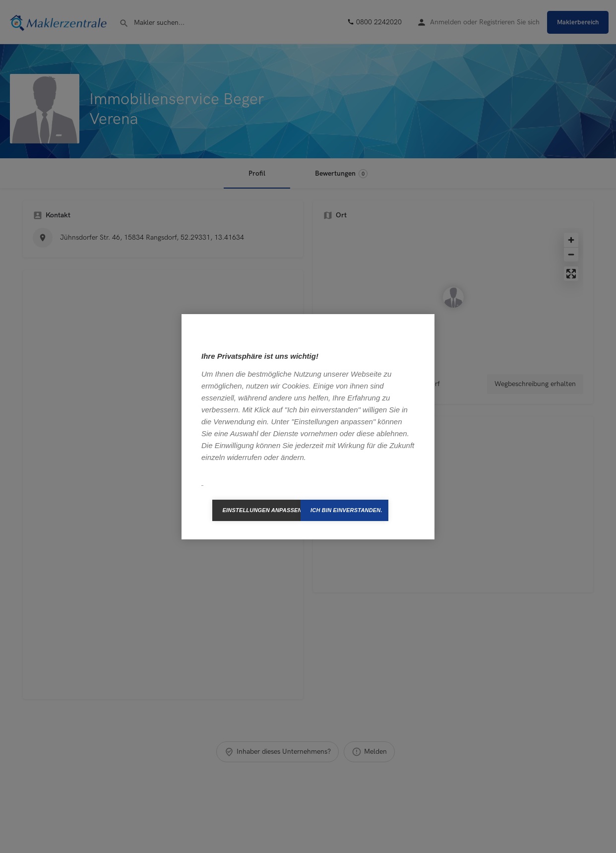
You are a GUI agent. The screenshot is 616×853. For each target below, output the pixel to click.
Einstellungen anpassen (261, 510)
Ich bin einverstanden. (346, 510)
